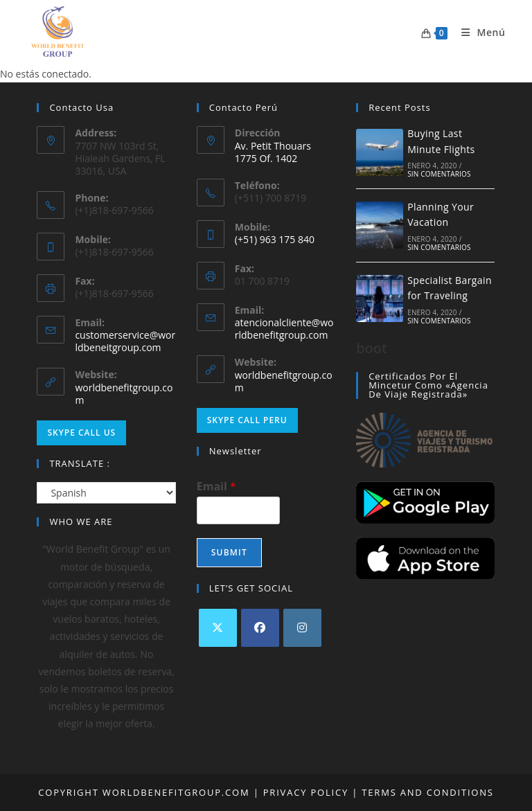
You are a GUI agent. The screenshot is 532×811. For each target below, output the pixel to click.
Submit (229, 552)
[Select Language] (106, 493)
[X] (218, 628)
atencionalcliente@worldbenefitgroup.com (284, 329)
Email (216, 487)
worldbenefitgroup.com (124, 394)
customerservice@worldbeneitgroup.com (125, 341)
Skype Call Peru (247, 420)
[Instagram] (302, 628)
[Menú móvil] (478, 32)
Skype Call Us (81, 433)
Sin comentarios (439, 174)
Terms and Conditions (426, 792)
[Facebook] (260, 628)
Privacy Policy (306, 792)
